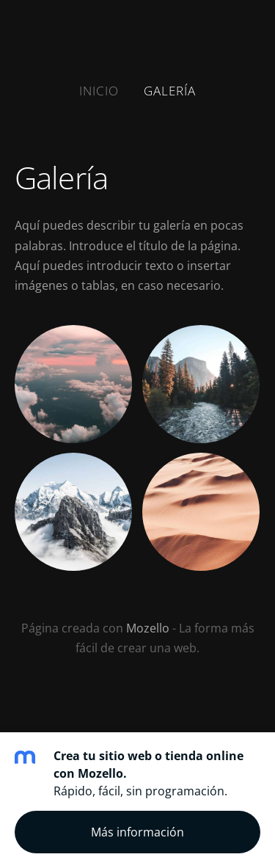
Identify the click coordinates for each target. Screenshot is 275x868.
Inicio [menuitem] (99, 91)
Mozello (148, 628)
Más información (137, 832)
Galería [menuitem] (170, 91)
